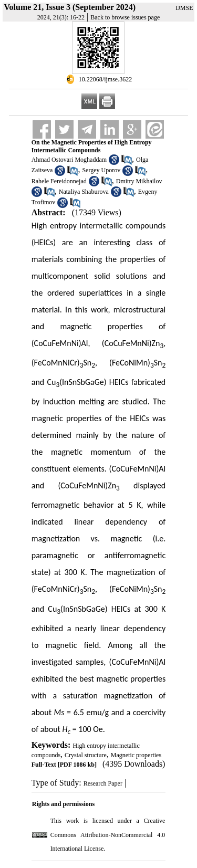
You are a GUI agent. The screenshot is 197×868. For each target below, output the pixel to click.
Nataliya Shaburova (84, 192)
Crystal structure (86, 755)
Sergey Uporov (101, 170)
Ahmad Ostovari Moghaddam (69, 160)
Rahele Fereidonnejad (59, 181)
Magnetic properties (136, 755)
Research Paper (103, 783)
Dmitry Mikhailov (139, 181)
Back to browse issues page (125, 17)
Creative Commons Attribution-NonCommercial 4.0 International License (108, 835)
